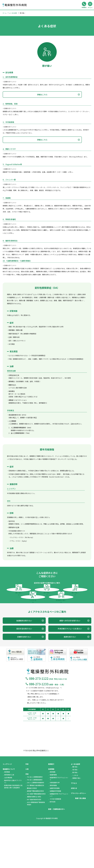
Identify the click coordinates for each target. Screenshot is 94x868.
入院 (27, 811)
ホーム (5, 13)
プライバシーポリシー (79, 835)
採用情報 (51, 811)
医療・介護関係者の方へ (57, 851)
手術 (27, 816)
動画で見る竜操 (80, 840)
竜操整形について (9, 811)
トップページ (7, 806)
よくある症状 (13, 13)
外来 (27, 806)
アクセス (74, 825)
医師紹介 (51, 806)
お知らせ (74, 830)
